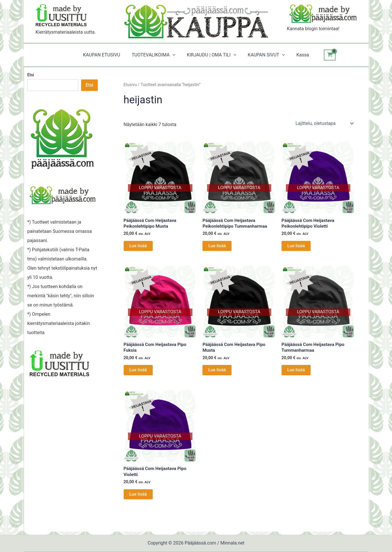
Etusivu (131, 85)
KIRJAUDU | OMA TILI (211, 55)
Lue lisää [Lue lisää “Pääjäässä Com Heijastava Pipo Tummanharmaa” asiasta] (296, 372)
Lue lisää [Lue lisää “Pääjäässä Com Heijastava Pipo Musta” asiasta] (217, 372)
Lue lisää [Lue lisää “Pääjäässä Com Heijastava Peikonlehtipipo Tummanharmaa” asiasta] (217, 247)
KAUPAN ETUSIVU (106, 55)
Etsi (31, 75)
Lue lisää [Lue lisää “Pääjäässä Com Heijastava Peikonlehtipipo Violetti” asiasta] (296, 247)
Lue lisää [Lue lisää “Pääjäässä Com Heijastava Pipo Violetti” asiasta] (138, 497)
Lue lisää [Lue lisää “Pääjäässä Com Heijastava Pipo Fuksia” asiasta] (138, 372)
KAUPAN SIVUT (264, 55)
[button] (175, 55)
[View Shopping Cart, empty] (324, 55)
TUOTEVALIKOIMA (156, 55)
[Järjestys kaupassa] (324, 123)
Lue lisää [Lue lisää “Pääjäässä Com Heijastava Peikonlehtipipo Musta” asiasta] (138, 247)
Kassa (298, 55)
